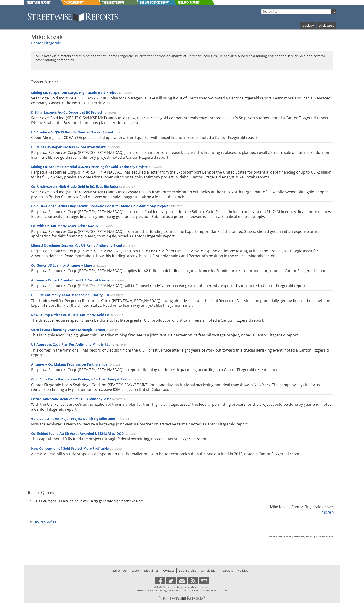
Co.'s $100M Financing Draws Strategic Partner (68, 330)
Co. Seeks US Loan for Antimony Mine (62, 265)
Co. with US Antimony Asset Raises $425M (65, 226)
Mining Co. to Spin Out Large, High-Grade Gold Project (74, 93)
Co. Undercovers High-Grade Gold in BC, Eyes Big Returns (77, 186)
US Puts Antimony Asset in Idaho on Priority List (70, 295)
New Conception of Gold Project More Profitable (70, 448)
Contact (169, 570)
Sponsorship (188, 570)
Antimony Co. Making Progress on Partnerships (69, 364)
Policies (243, 570)
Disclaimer (151, 570)
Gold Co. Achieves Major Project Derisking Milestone (73, 419)
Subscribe (119, 570)
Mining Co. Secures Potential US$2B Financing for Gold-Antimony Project (89, 167)
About (135, 570)
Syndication (209, 570)
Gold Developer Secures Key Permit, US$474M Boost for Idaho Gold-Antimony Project (100, 206)
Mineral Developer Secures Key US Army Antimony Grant (77, 245)
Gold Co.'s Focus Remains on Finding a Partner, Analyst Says (79, 379)
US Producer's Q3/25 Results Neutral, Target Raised (72, 132)
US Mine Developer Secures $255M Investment (68, 147)
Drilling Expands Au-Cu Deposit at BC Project (67, 112)
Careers (228, 570)
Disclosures (326, 26)
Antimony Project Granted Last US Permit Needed (71, 280)
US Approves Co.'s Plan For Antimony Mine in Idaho (73, 344)
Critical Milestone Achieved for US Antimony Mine (71, 399)
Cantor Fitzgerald (46, 43)
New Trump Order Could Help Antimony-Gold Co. (71, 315)
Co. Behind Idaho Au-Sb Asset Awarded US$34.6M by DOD (77, 433)
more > (328, 512)
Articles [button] (307, 26)
